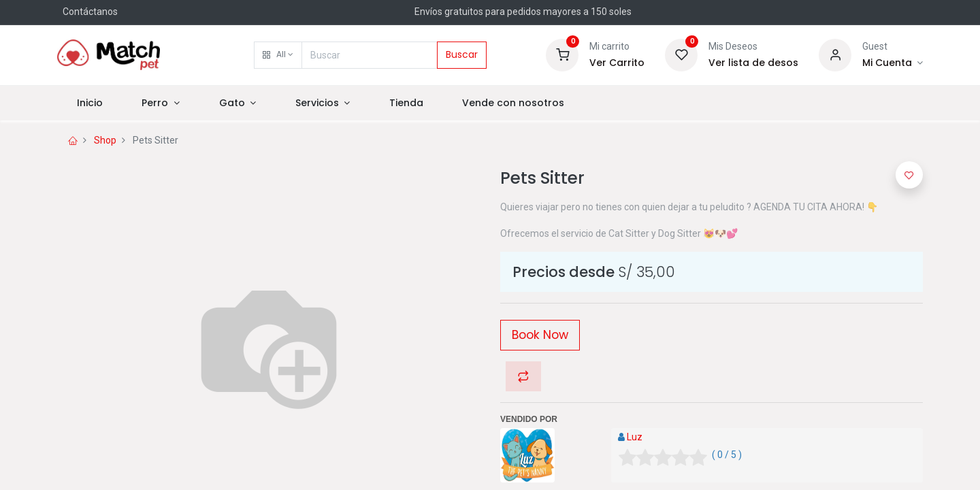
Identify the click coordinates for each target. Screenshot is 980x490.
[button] (278, 55)
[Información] (893, 63)
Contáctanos (90, 12)
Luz (635, 437)
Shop (105, 140)
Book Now (540, 335)
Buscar (462, 54)
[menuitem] (90, 103)
